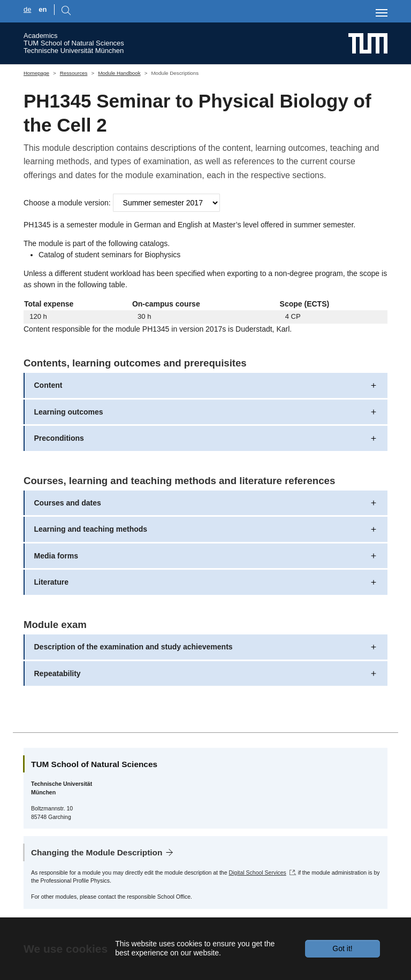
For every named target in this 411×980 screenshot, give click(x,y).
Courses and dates (68, 503)
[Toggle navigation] (382, 13)
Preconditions (59, 438)
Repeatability (58, 673)
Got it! (342, 948)
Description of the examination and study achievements (134, 647)
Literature (52, 582)
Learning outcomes (69, 412)
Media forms (56, 556)
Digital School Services (257, 872)
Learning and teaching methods (91, 529)
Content (48, 385)
